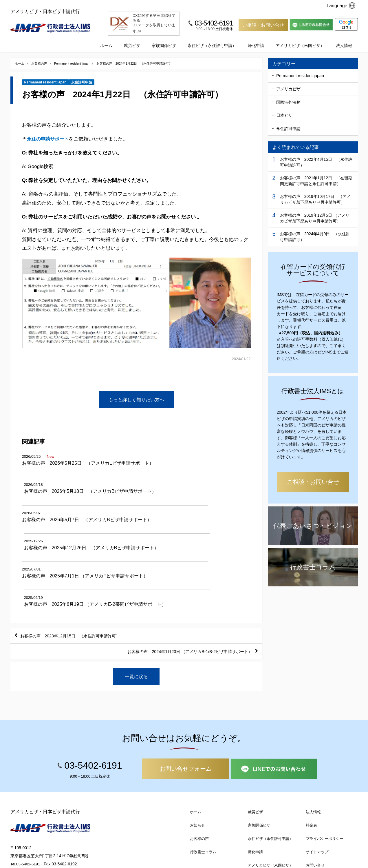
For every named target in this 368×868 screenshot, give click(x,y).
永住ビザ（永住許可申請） (212, 40)
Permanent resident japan (45, 77)
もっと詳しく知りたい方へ (136, 394)
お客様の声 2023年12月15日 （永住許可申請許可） (78, 560)
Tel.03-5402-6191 (26, 790)
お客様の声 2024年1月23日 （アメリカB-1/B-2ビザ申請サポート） (181, 577)
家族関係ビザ (164, 40)
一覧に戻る (136, 602)
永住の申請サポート (49, 133)
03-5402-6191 (214, 23)
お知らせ (197, 751)
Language (341, 6)
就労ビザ (132, 40)
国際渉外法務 (288, 96)
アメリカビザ (288, 83)
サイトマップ (317, 778)
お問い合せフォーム (186, 695)
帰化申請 (256, 40)
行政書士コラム (203, 778)
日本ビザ (284, 110)
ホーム (106, 40)
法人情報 (344, 40)
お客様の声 (199, 765)
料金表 (311, 751)
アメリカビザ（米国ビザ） (300, 40)
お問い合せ (315, 791)
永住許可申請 (82, 77)
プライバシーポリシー (325, 765)
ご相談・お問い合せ (263, 25)
